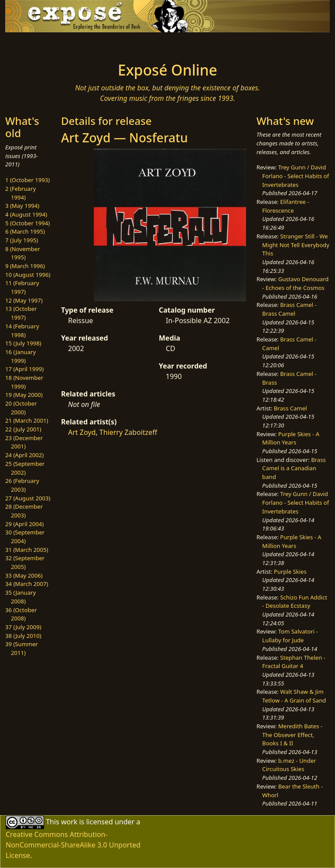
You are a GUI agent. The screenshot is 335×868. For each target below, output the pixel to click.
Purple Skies (290, 572)
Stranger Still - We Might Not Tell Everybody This (296, 245)
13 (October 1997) (21, 313)
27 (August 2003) (28, 498)
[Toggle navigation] (33, 45)
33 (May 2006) (24, 575)
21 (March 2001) (27, 420)
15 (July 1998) (23, 343)
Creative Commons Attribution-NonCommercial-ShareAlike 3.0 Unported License (73, 845)
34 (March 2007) (27, 584)
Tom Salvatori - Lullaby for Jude (290, 636)
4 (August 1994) (26, 214)
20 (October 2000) (21, 408)
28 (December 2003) (24, 511)
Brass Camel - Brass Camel (289, 309)
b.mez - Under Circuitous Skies (289, 765)
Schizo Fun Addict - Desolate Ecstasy (295, 602)
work (69, 822)
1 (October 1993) (27, 180)
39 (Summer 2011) (22, 648)
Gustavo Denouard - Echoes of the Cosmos (295, 283)
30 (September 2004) (25, 537)
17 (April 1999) (24, 369)
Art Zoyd (82, 432)
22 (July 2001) (23, 429)
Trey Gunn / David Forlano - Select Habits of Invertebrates (296, 176)
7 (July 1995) (22, 240)
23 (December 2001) (24, 442)
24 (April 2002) (24, 455)
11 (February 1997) (22, 287)
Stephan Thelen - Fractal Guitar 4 (294, 662)
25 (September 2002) (25, 468)
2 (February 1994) (21, 193)
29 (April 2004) (24, 524)
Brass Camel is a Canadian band (294, 468)
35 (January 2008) (21, 597)
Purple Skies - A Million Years (291, 438)
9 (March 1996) (25, 266)
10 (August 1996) (28, 275)
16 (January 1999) (21, 356)
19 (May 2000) (24, 395)
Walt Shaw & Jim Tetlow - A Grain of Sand (294, 696)
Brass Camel (291, 408)
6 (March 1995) (25, 231)
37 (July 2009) (23, 627)
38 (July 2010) (23, 636)
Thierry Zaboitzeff (128, 432)
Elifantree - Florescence (286, 206)
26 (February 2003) (22, 485)
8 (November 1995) (23, 253)
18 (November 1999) (24, 382)
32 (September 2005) (25, 562)
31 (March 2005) (27, 550)
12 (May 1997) (24, 300)
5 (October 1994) (27, 223)
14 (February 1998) (22, 331)
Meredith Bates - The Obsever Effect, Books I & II (292, 735)
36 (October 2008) (21, 614)
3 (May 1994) (22, 206)
